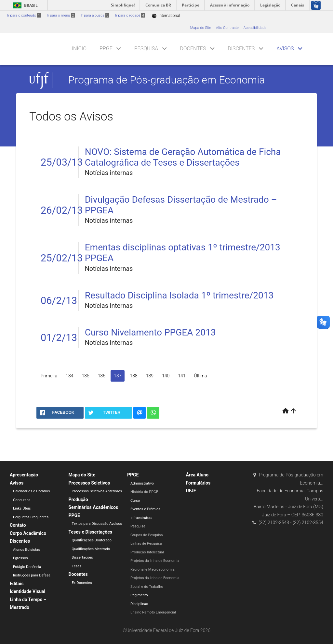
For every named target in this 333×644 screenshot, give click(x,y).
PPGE (106, 49)
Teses (77, 566)
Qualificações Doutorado (92, 540)
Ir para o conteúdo (24, 15)
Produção (78, 499)
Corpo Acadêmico (28, 533)
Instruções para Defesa (32, 575)
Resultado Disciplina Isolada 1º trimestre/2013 (179, 295)
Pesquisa (146, 49)
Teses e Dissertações (90, 532)
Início (79, 49)
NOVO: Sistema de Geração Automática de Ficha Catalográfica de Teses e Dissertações (183, 157)
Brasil (24, 5)
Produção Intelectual (147, 552)
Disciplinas (139, 604)
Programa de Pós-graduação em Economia (167, 80)
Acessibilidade (255, 28)
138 (133, 376)
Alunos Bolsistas (27, 550)
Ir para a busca (95, 15)
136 (102, 376)
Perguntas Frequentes (31, 517)
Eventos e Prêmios (145, 509)
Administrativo (142, 483)
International (166, 16)
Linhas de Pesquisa (146, 543)
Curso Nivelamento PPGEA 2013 (150, 332)
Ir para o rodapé (130, 15)
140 (166, 376)
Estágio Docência (27, 567)
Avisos (285, 49)
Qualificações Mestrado (91, 549)
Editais (17, 584)
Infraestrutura (141, 518)
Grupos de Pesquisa (147, 535)
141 (182, 376)
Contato (18, 525)
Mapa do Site (201, 28)
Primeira (49, 376)
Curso (135, 501)
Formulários (198, 483)
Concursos (22, 500)
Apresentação (24, 475)
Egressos (20, 558)
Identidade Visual (27, 591)
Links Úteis (22, 508)
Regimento (139, 595)
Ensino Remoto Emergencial (153, 612)
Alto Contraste (227, 28)
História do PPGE (144, 492)
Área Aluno (197, 475)
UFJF (191, 491)
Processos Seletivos (89, 483)
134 (69, 376)
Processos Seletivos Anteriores (97, 491)
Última (201, 376)
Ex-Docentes (82, 583)
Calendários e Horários (31, 491)
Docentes (193, 49)
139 (150, 376)
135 (86, 376)
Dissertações (82, 557)
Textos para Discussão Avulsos (97, 524)
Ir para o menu (61, 15)
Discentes (241, 49)
